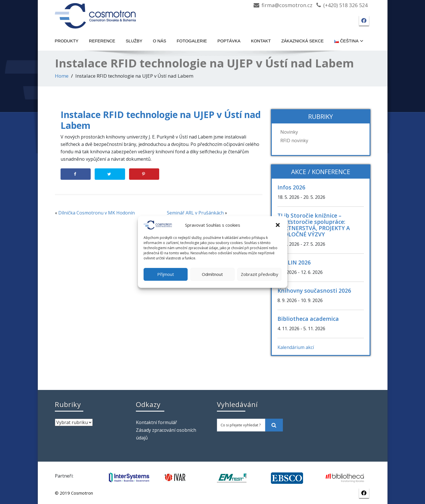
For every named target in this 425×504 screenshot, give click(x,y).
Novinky (289, 132)
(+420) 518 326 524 (345, 5)
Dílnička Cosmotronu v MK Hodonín (97, 213)
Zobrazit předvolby (260, 274)
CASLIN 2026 (294, 262)
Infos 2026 (291, 187)
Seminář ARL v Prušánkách (195, 213)
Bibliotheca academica (308, 319)
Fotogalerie (192, 41)
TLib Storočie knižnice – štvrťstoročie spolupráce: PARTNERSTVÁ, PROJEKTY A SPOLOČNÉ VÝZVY (314, 225)
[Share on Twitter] (110, 174)
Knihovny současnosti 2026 (314, 291)
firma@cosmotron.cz (287, 5)
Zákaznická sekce (302, 41)
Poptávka (229, 41)
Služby (134, 41)
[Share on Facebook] (76, 174)
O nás (160, 41)
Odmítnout (212, 274)
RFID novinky (294, 141)
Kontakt (261, 41)
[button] (278, 225)
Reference (102, 41)
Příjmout (166, 274)
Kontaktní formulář (156, 422)
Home (62, 76)
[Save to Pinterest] (144, 174)
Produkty (67, 41)
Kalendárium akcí (296, 347)
